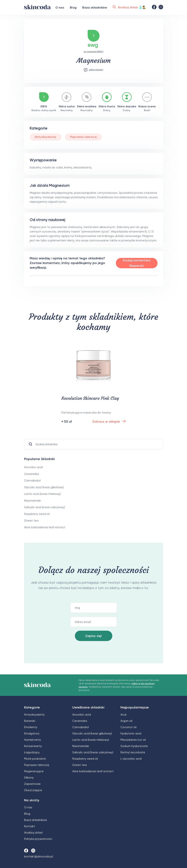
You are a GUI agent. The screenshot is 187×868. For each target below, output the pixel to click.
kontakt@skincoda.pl (39, 856)
